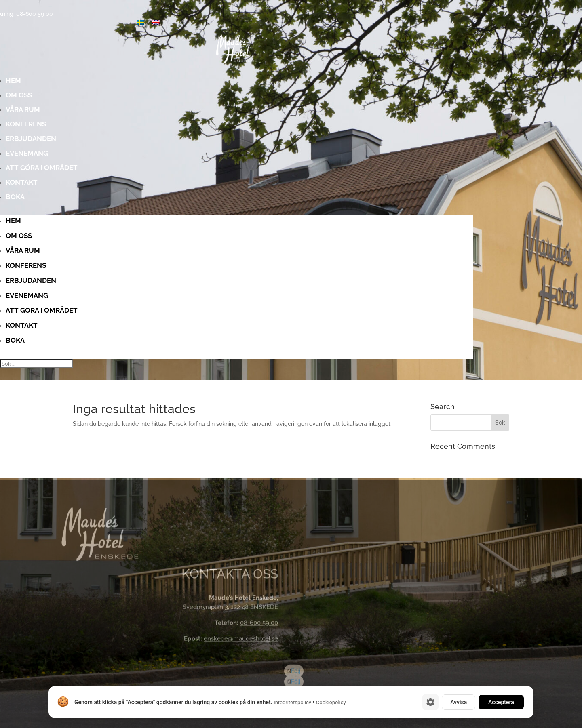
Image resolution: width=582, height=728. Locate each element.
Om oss (124, 98)
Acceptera (501, 702)
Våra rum (124, 112)
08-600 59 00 (259, 625)
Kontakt (124, 185)
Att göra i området (124, 170)
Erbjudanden (124, 141)
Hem (124, 83)
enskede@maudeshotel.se (241, 640)
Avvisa (459, 702)
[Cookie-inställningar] (430, 702)
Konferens (124, 127)
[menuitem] (156, 22)
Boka (124, 199)
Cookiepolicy (331, 702)
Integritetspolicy (292, 702)
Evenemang (124, 156)
